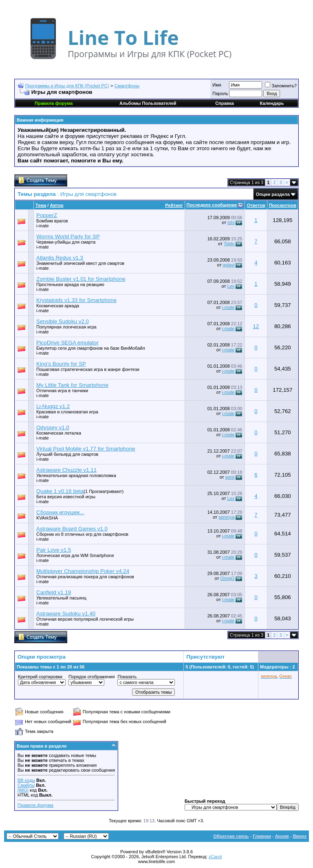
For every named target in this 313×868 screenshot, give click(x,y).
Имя (217, 85)
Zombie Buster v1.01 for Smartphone (81, 279)
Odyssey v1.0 (53, 427)
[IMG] (23, 790)
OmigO (227, 578)
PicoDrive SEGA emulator (67, 343)
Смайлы (26, 785)
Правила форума (35, 805)
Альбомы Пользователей (148, 103)
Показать (127, 677)
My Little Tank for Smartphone (72, 385)
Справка (225, 103)
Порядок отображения (91, 677)
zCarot (215, 857)
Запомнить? (281, 86)
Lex (231, 286)
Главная (262, 836)
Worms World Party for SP (68, 236)
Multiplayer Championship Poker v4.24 (83, 571)
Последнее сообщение (212, 205)
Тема (41, 205)
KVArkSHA (47, 518)
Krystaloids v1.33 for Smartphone (76, 300)
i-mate (43, 226)
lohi (231, 222)
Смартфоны (127, 86)
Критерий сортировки (40, 677)
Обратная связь (231, 836)
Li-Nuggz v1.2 (53, 406)
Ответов (256, 205)
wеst (230, 477)
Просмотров (283, 205)
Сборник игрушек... (60, 512)
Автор (56, 205)
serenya (226, 517)
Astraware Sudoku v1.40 (66, 614)
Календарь (272, 103)
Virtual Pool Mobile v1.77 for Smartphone (86, 449)
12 (256, 326)
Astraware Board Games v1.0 (72, 529)
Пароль (220, 93)
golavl (229, 265)
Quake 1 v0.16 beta (60, 491)
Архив (282, 836)
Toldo (229, 244)
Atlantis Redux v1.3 (60, 258)
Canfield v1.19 (54, 592)
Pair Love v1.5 (54, 550)
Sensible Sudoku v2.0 (63, 321)
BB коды (26, 780)
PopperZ (47, 215)
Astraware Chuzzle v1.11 (66, 470)
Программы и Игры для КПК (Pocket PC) (67, 86)
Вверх (300, 836)
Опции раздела (273, 194)
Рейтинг (174, 205)
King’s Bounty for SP (61, 364)
